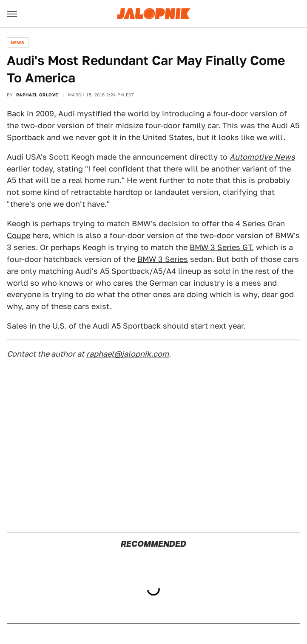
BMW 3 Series (163, 259)
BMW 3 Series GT (221, 247)
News (18, 42)
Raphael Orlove (37, 95)
